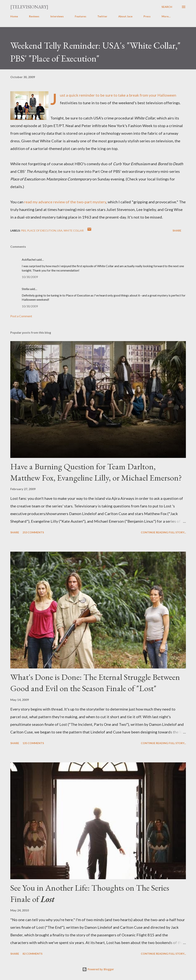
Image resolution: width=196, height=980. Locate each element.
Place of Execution (42, 230)
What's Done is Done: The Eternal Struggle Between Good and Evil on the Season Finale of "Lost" (95, 683)
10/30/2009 (30, 277)
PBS (23, 230)
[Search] (167, 7)
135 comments (33, 743)
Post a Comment (21, 316)
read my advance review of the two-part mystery (65, 202)
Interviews (57, 16)
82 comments (32, 954)
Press (147, 16)
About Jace (125, 16)
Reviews (34, 16)
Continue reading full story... (163, 532)
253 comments (33, 532)
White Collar (74, 230)
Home (14, 16)
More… (166, 16)
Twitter (102, 16)
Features (81, 16)
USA (60, 230)
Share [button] (177, 230)
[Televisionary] (29, 7)
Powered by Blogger (98, 969)
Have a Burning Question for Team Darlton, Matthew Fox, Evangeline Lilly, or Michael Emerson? (96, 472)
